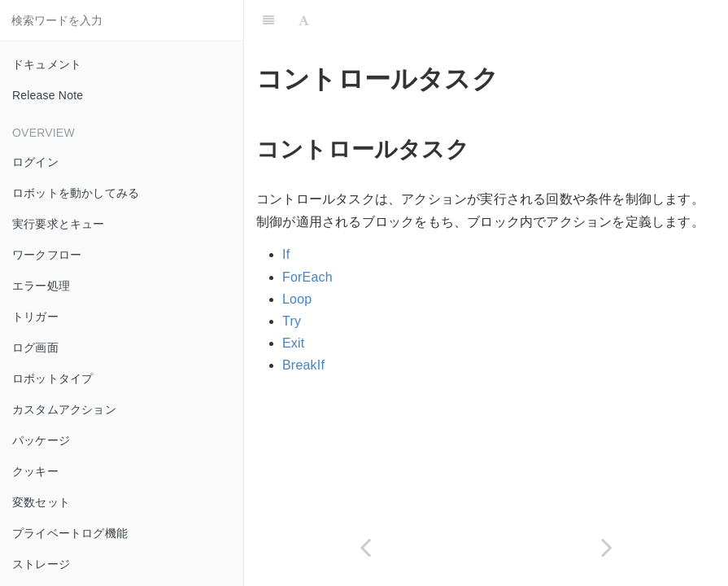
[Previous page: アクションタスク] (365, 547)
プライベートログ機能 (70, 533)
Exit (293, 343)
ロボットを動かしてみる (76, 193)
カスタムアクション (64, 409)
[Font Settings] (304, 20)
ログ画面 (35, 348)
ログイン (35, 162)
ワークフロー (47, 255)
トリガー (35, 317)
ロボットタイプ (52, 378)
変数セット (41, 502)
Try (292, 321)
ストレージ (41, 564)
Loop (297, 299)
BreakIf (303, 365)
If (286, 254)
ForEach (307, 277)
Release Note (48, 95)
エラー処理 (41, 286)
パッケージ (41, 440)
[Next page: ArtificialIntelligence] (608, 547)
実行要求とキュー (59, 224)
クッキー (35, 471)
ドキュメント (47, 64)
